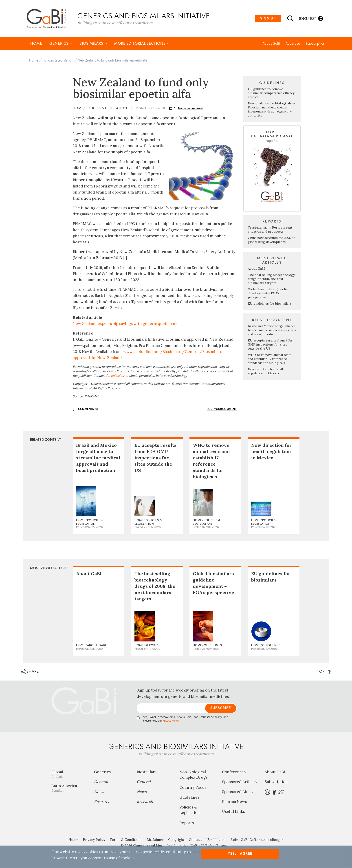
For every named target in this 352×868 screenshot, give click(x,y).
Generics (61, 44)
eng (303, 19)
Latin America (69, 789)
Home (36, 44)
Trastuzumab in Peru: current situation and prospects (270, 230)
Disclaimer (155, 840)
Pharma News (234, 802)
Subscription (316, 44)
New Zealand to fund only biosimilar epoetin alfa (112, 61)
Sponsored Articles (239, 782)
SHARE (30, 673)
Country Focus (193, 788)
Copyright (176, 840)
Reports (187, 824)
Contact (195, 840)
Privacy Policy (171, 721)
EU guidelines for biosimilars (270, 304)
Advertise (293, 44)
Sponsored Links (237, 792)
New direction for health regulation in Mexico (267, 372)
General (101, 782)
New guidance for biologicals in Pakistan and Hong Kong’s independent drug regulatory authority (271, 110)
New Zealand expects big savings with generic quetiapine (125, 324)
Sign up (268, 19)
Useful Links (233, 812)
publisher (118, 376)
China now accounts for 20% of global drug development (271, 240)
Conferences (234, 773)
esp (313, 19)
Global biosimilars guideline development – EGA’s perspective (269, 294)
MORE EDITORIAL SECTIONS (142, 44)
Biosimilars (93, 44)
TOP (324, 672)
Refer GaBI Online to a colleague (257, 840)
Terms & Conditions (126, 840)
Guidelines (189, 798)
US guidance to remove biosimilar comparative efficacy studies (271, 94)
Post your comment (191, 109)
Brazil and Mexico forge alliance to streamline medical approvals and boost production (272, 331)
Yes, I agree (240, 854)
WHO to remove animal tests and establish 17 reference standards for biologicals (270, 359)
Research (102, 802)
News (99, 792)
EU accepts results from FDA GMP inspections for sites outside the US (270, 345)
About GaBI (271, 44)
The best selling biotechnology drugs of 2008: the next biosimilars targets (271, 280)
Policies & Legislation (58, 61)
